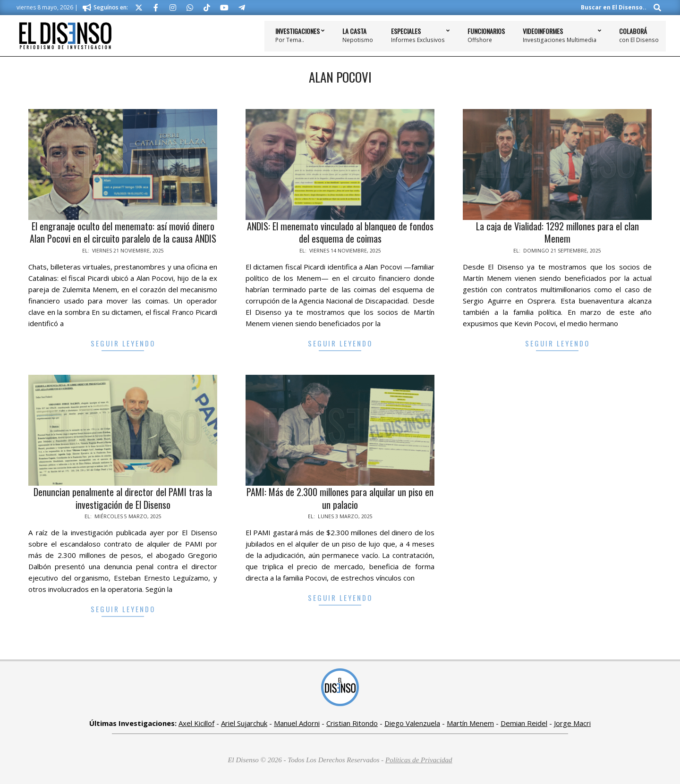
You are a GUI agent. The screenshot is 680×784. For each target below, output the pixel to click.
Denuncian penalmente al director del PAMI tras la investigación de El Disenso (123, 498)
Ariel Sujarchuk (244, 723)
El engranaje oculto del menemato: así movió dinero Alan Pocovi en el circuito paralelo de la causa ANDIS (123, 232)
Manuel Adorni (297, 723)
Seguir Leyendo (123, 343)
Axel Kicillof (196, 723)
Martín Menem (470, 723)
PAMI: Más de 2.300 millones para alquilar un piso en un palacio (340, 498)
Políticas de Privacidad (419, 760)
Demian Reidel (524, 723)
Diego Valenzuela (412, 723)
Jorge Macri (572, 723)
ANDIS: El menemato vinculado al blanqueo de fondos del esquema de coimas (340, 232)
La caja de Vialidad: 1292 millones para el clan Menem (557, 232)
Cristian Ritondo (352, 723)
